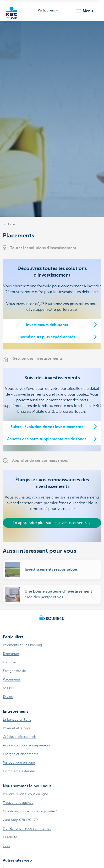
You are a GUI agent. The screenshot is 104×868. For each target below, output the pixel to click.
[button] (84, 11)
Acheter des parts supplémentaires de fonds (47, 439)
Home (11, 224)
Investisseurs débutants (47, 325)
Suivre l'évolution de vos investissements (47, 427)
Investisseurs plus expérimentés (47, 337)
